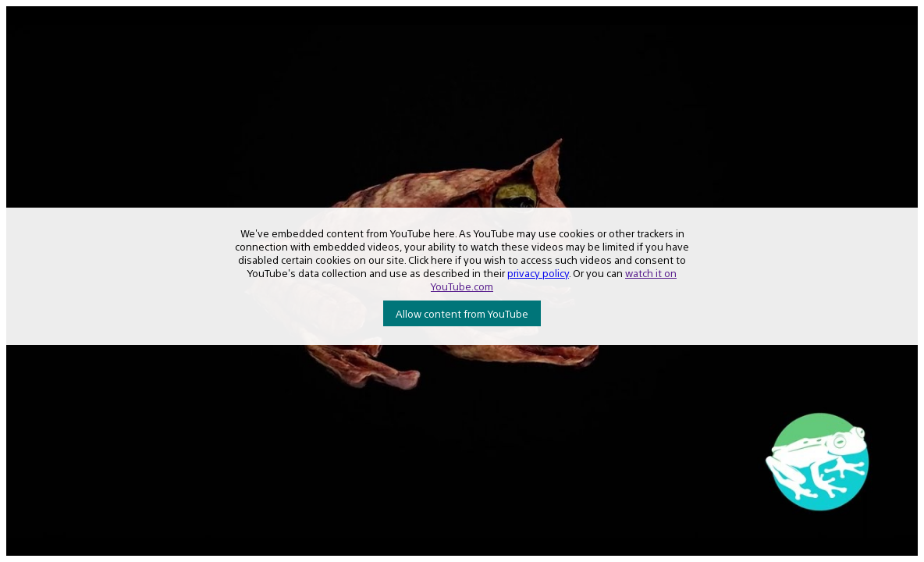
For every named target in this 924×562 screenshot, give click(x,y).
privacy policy (538, 273)
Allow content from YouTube (462, 313)
